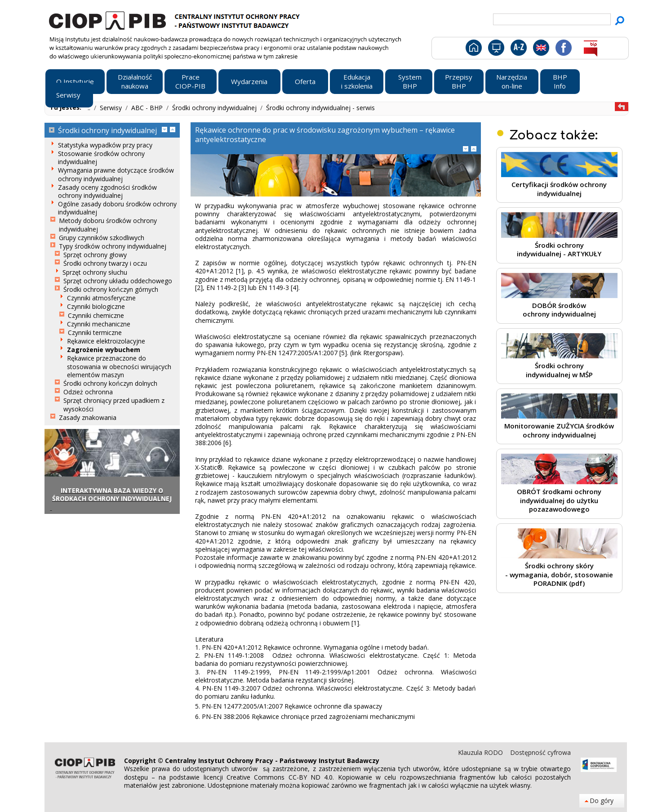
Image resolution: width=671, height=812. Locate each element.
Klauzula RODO (481, 752)
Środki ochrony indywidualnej (215, 108)
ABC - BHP (148, 108)
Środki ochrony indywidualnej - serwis (320, 108)
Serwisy (112, 108)
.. (90, 108)
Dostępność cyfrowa (540, 752)
